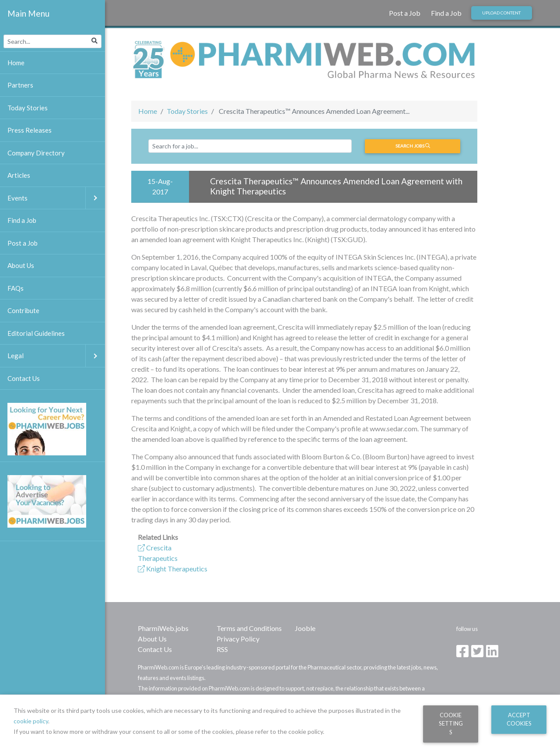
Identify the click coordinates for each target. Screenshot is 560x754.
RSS (222, 649)
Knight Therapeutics (173, 569)
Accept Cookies (519, 719)
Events (56, 198)
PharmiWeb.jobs (163, 628)
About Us (152, 639)
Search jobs (413, 146)
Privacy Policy (238, 639)
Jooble (305, 628)
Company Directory (36, 153)
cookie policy (31, 721)
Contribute (23, 310)
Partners (20, 85)
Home (148, 111)
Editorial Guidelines (36, 333)
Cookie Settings (451, 724)
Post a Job (405, 13)
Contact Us (155, 649)
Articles (19, 175)
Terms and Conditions (249, 628)
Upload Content (501, 13)
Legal (56, 356)
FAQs (16, 288)
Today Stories (187, 111)
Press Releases (30, 130)
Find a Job (446, 13)
